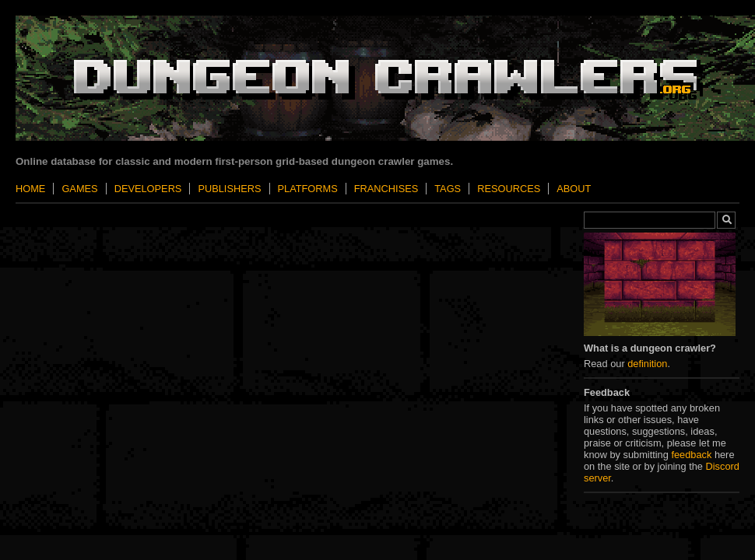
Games (79, 189)
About (574, 189)
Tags (448, 189)
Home (30, 189)
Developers (148, 189)
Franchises (386, 189)
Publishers (229, 189)
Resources (509, 189)
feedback (691, 455)
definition (647, 364)
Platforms (308, 189)
